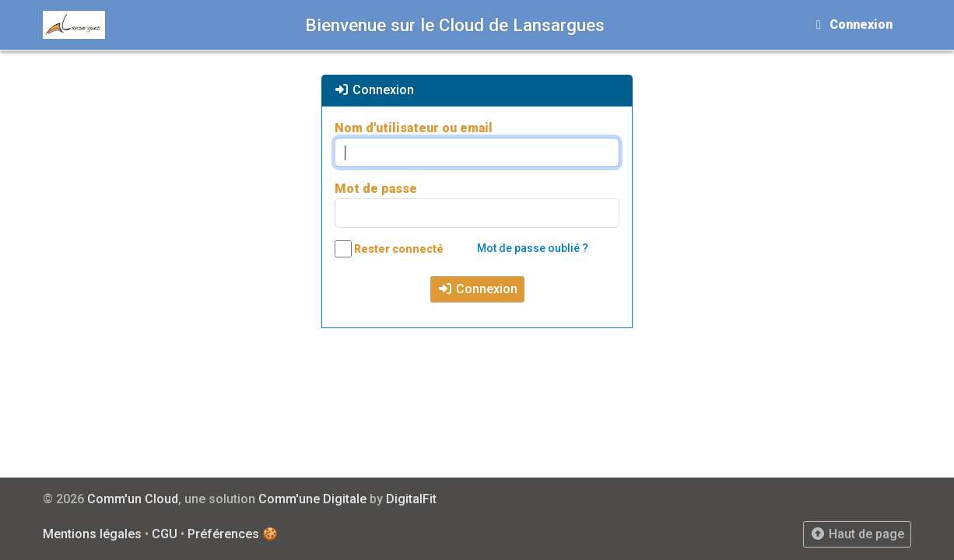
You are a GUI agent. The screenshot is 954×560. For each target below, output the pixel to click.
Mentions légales (92, 534)
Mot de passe (376, 189)
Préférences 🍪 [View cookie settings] (233, 534)
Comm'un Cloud (133, 499)
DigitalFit (411, 499)
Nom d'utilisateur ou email (414, 128)
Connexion (477, 289)
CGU (165, 534)
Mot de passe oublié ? (533, 248)
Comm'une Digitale (312, 499)
